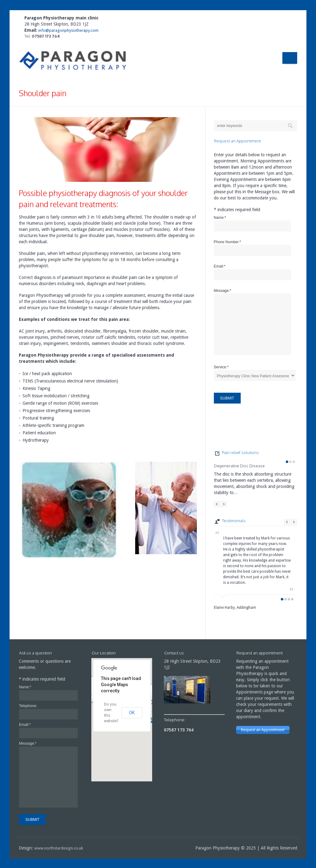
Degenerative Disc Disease (239, 466)
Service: (221, 367)
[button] (151, 720)
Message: (223, 291)
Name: (220, 218)
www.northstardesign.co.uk (59, 848)
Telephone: (28, 706)
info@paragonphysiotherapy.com (68, 30)
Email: (220, 266)
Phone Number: (228, 242)
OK (132, 713)
